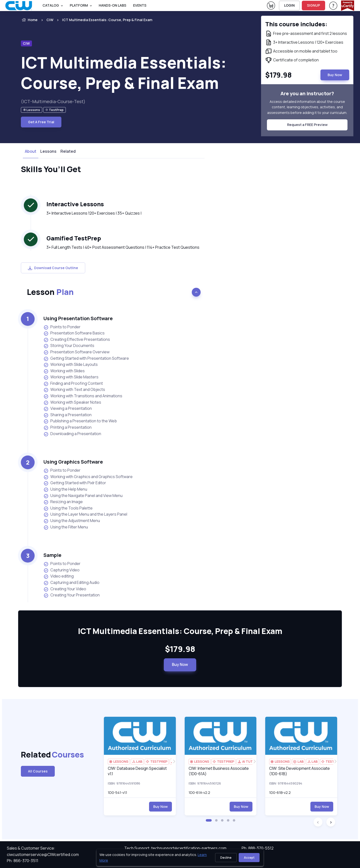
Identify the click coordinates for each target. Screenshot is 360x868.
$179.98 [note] (180, 649)
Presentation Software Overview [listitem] (76, 352)
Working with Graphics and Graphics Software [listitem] (88, 477)
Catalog (51, 5)
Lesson (50, 292)
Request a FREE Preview (307, 125)
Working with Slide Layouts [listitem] (71, 365)
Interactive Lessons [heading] (75, 204)
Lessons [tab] (48, 151)
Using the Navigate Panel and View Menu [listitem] (83, 496)
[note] (32, 110)
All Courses (38, 771)
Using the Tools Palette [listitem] (68, 508)
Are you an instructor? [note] (307, 93)
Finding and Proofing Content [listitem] (73, 383)
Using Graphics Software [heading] (73, 462)
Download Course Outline (53, 268)
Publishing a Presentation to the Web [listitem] (80, 421)
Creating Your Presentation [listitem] (72, 595)
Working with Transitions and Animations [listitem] (83, 396)
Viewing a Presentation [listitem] (68, 408)
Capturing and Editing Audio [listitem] (71, 583)
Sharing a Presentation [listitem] (68, 415)
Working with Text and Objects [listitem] (74, 390)
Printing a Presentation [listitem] (68, 427)
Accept (249, 858)
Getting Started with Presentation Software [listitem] (86, 358)
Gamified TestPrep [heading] (74, 238)
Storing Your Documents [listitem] (69, 346)
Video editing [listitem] (59, 576)
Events (140, 5)
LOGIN (289, 5)
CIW (50, 20)
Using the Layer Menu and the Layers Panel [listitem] (85, 514)
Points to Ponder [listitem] (62, 327)
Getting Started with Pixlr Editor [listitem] (75, 483)
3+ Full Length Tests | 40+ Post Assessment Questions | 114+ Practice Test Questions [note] (123, 247)
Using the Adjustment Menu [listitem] (72, 521)
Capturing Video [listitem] (62, 570)
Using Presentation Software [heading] (78, 318)
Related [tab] (68, 151)
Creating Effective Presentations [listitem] (77, 339)
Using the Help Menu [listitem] (65, 489)
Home (29, 20)
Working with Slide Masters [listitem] (71, 377)
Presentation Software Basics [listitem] (74, 333)
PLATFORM (79, 5)
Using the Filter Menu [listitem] (66, 527)
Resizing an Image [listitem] (63, 502)
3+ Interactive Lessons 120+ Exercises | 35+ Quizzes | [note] (94, 213)
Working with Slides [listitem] (64, 371)
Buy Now (180, 664)
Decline (226, 858)
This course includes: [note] (296, 24)
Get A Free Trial (41, 122)
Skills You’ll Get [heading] (51, 169)
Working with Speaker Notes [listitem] (72, 402)
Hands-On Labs (112, 5)
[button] (209, 820)
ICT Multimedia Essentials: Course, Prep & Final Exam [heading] (124, 73)
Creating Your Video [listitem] (65, 589)
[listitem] (103, 20)
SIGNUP (313, 5)
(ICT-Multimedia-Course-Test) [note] (53, 101)
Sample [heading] (52, 555)
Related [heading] (45, 755)
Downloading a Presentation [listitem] (72, 434)
